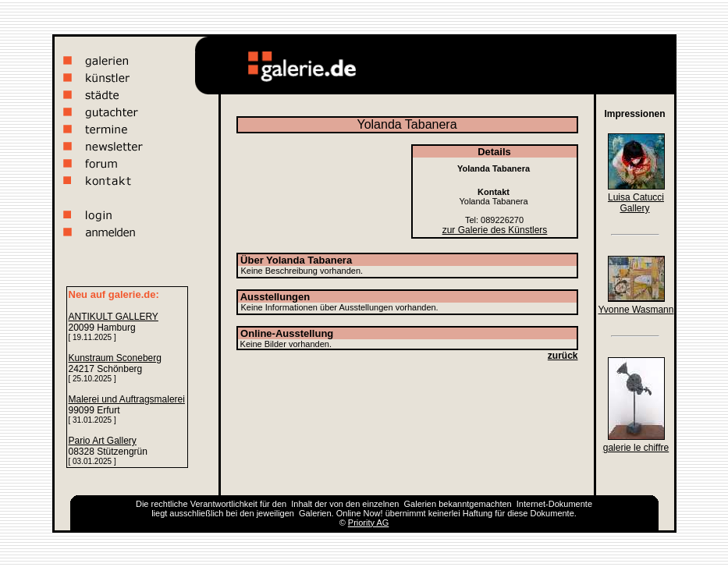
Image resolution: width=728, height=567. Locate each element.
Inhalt (302, 504)
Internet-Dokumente (554, 504)
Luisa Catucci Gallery (636, 203)
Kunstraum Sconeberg (115, 358)
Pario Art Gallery (103, 441)
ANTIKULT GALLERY (114, 317)
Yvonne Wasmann (636, 310)
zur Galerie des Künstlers (495, 230)
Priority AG (369, 523)
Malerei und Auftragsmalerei (127, 399)
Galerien (421, 504)
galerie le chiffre (636, 448)
